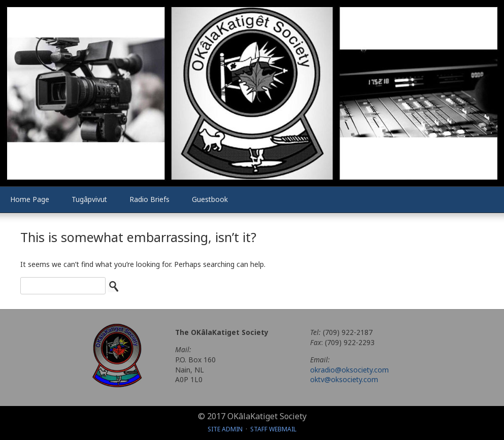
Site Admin (225, 429)
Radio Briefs (149, 199)
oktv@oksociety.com (344, 379)
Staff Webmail (273, 429)
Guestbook (210, 199)
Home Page (30, 199)
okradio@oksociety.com (349, 370)
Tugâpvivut (89, 199)
